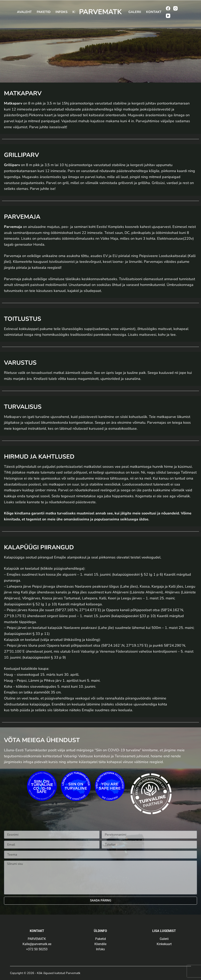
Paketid (44, 12)
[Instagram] (175, 8)
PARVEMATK (100, 12)
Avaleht (24, 12)
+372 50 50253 (37, 949)
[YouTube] (168, 16)
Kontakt (154, 12)
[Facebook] (168, 8)
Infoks (61, 12)
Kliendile (100, 944)
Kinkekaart (164, 944)
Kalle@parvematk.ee (37, 944)
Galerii (135, 12)
